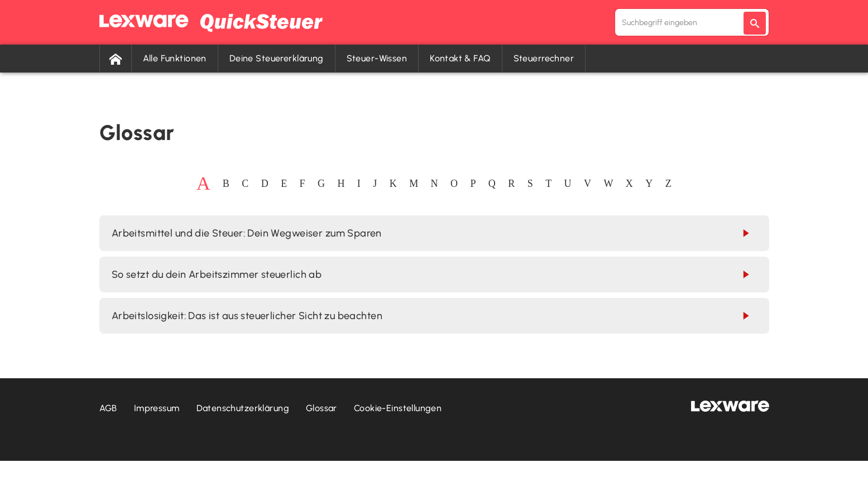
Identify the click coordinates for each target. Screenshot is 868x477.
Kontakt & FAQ (460, 58)
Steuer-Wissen (377, 58)
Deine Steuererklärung (277, 58)
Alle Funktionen (175, 58)
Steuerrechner (544, 58)
